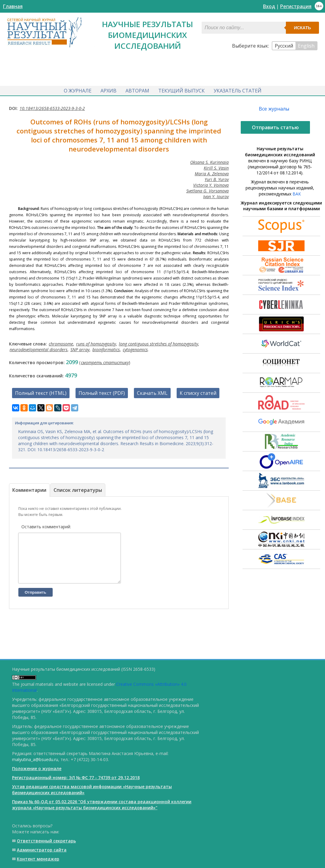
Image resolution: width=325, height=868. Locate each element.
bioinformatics (106, 348)
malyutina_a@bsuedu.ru (35, 759)
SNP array (80, 348)
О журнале (78, 90)
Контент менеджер (38, 859)
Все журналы (274, 108)
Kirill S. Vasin (216, 167)
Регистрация (296, 6)
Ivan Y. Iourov (216, 195)
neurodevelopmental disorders (39, 348)
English (306, 46)
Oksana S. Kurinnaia (209, 161)
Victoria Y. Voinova (211, 184)
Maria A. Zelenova (212, 172)
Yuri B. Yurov (217, 178)
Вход (269, 6)
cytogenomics (135, 348)
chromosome (61, 343)
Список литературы (78, 489)
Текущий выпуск (181, 90)
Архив (108, 90)
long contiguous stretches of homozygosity (158, 343)
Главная (13, 6)
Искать (303, 28)
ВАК (297, 193)
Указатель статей (238, 90)
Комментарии (29, 489)
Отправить (36, 600)
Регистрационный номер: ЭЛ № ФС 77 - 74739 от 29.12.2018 (76, 777)
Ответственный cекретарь (46, 841)
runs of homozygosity (96, 343)
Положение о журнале (37, 768)
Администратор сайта (42, 850)
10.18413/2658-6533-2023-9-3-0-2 (52, 107)
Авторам (137, 90)
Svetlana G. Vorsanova (207, 190)
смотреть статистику (105, 361)
